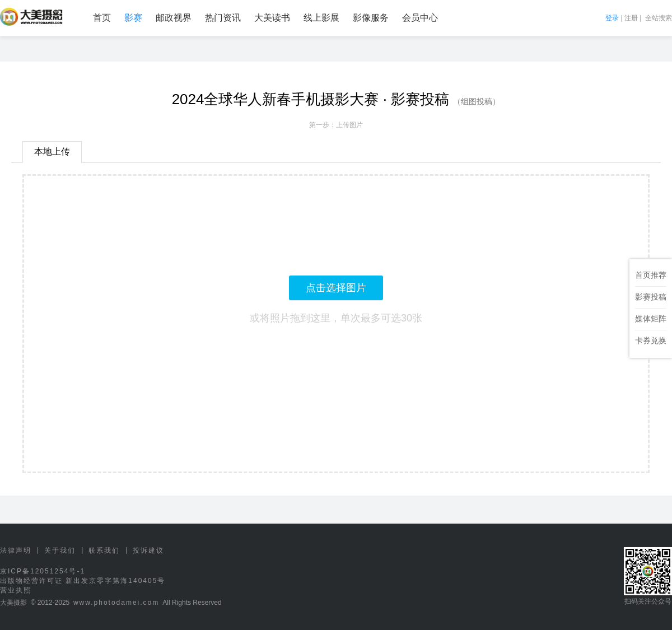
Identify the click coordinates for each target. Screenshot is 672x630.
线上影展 (321, 18)
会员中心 (420, 18)
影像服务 (371, 18)
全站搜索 (659, 18)
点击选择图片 (336, 288)
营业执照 (16, 590)
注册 (631, 18)
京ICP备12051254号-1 (43, 571)
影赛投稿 (651, 297)
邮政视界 (174, 18)
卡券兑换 (651, 340)
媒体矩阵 (651, 319)
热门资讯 (223, 18)
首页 (102, 18)
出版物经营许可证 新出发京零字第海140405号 (83, 581)
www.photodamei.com (116, 603)
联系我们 (104, 550)
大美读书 (272, 18)
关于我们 (60, 550)
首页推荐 (651, 275)
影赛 (133, 18)
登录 (612, 18)
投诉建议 (148, 550)
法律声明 (16, 550)
